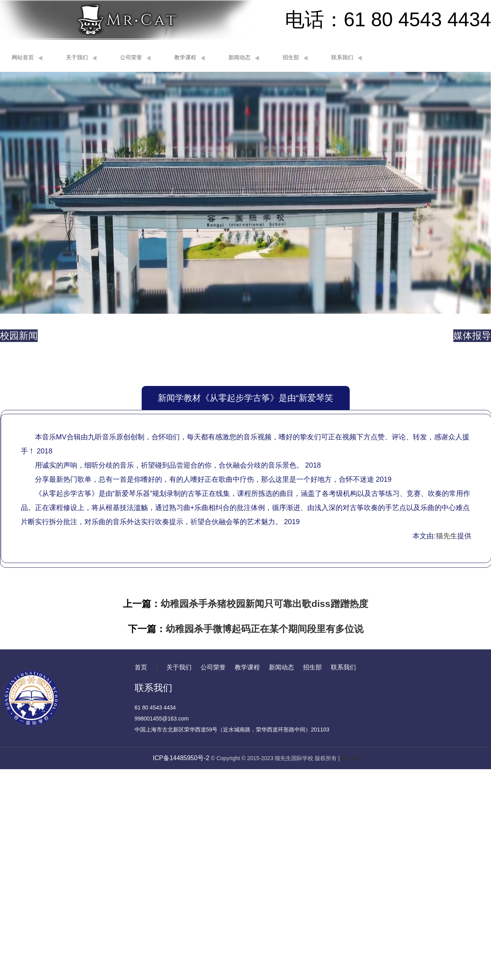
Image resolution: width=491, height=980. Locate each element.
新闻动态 (244, 58)
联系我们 (347, 58)
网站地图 (351, 758)
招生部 (295, 58)
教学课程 (190, 58)
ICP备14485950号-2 (181, 758)
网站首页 (27, 58)
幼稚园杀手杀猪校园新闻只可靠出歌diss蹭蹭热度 (264, 604)
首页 (141, 667)
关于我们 (81, 58)
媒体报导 (472, 336)
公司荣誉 (135, 58)
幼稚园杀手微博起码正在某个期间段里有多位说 (265, 629)
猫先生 (447, 536)
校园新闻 (19, 336)
